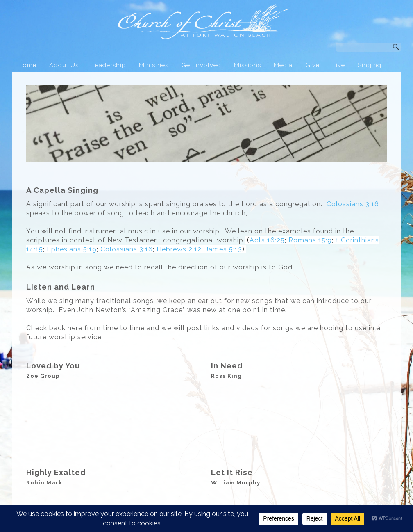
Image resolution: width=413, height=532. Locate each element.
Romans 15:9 (310, 240)
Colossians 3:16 (353, 204)
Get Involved (201, 65)
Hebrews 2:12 (179, 249)
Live (339, 65)
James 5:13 (224, 249)
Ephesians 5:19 (72, 249)
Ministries (154, 65)
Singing (370, 65)
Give (312, 65)
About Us (64, 65)
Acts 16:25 (267, 240)
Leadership (109, 65)
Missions (247, 65)
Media (283, 65)
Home (27, 65)
